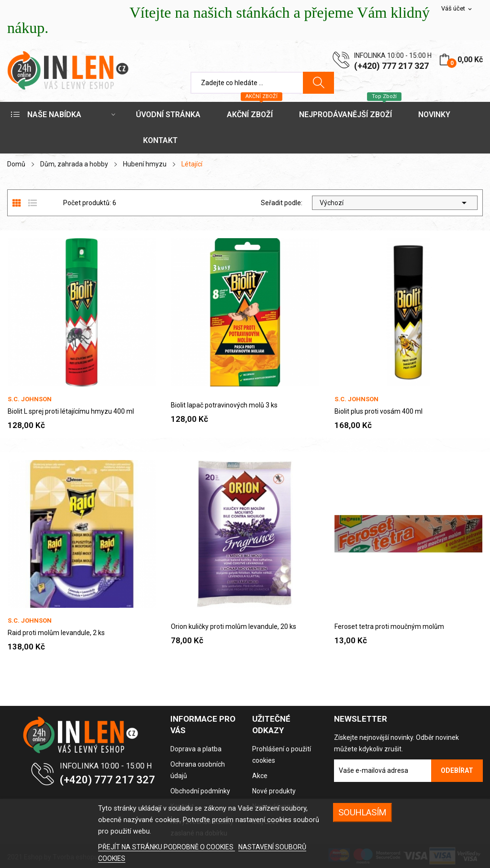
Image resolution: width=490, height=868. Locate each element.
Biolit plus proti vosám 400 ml (379, 411)
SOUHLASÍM (362, 812)
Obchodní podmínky (200, 791)
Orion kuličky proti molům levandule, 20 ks (234, 626)
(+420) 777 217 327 (391, 66)
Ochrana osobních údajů (198, 770)
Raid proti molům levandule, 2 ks (56, 633)
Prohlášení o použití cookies (282, 755)
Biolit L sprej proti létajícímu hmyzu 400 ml (71, 411)
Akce (260, 776)
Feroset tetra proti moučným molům (389, 626)
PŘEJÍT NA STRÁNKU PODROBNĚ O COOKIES (167, 847)
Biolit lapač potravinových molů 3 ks (224, 405)
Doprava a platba (196, 749)
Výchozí (395, 203)
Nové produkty (274, 791)
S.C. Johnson (30, 399)
